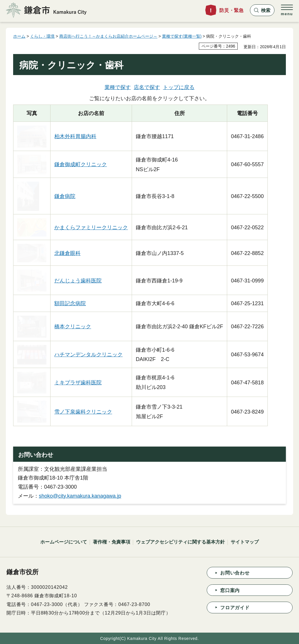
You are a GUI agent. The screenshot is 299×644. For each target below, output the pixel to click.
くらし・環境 (42, 36)
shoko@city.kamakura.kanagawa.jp (80, 496)
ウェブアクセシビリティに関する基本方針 (180, 542)
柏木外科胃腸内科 (75, 136)
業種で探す (118, 87)
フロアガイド (235, 608)
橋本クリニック (73, 327)
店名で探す (147, 87)
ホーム (19, 36)
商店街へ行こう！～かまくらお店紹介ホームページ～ (108, 36)
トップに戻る (179, 87)
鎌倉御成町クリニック (81, 164)
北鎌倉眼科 (67, 253)
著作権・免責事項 (112, 542)
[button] (262, 10)
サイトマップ (245, 542)
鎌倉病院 (65, 196)
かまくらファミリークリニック (91, 228)
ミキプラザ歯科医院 (78, 383)
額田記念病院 (70, 303)
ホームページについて (64, 542)
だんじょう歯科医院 (78, 281)
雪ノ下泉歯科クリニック (83, 412)
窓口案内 (230, 590)
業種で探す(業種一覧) (182, 36)
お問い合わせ (235, 573)
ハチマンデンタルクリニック (88, 355)
